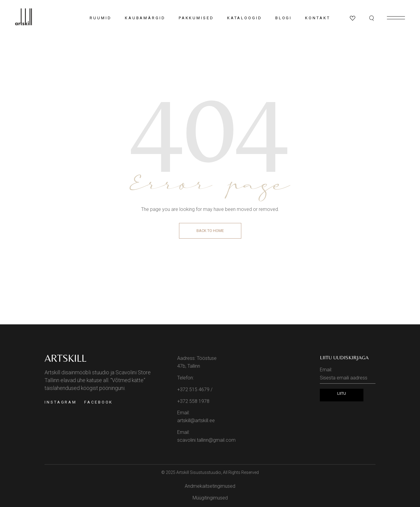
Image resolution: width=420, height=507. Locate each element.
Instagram (61, 402)
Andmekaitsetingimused (210, 486)
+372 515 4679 (193, 390)
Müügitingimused (210, 498)
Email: (348, 375)
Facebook (99, 402)
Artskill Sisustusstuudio (199, 472)
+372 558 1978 (193, 401)
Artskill (65, 358)
